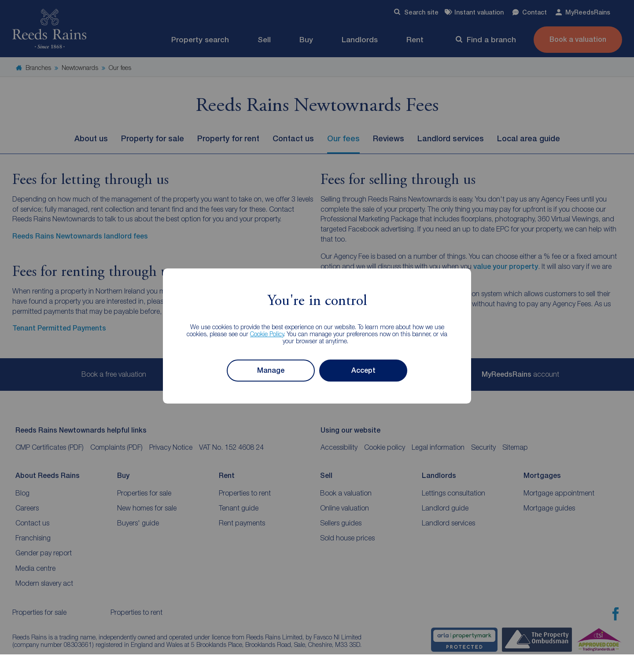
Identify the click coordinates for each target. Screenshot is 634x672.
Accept (363, 370)
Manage (271, 370)
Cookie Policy (267, 334)
